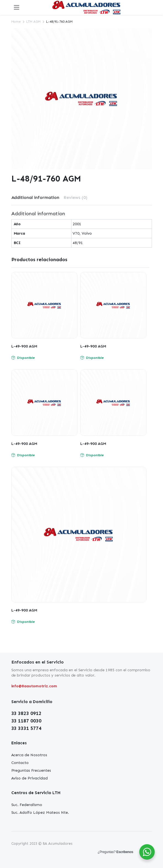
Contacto (20, 763)
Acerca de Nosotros (29, 755)
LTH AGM (33, 22)
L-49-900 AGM (24, 346)
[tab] (35, 198)
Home (16, 22)
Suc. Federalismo (27, 805)
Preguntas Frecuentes (31, 770)
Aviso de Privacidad (30, 778)
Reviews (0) (75, 197)
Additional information (35, 197)
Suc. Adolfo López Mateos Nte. (40, 813)
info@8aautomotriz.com (34, 686)
